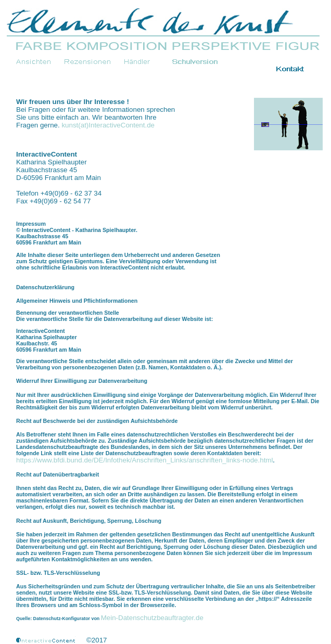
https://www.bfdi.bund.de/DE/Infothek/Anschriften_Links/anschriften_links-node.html (144, 460)
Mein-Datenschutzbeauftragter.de (152, 618)
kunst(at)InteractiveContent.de (108, 125)
